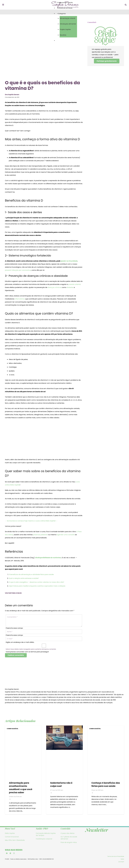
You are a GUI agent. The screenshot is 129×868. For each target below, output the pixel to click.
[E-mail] (44, 639)
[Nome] (44, 632)
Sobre (122, 860)
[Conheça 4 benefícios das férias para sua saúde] (106, 727)
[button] (126, 5)
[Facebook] (7, 854)
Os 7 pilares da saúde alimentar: (69, 838)
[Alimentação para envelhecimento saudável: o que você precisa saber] (23, 727)
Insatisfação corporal (44, 840)
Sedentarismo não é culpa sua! (61, 785)
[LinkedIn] (10, 854)
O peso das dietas (68, 834)
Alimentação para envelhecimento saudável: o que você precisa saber (21, 788)
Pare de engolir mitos (69, 843)
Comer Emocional (12, 837)
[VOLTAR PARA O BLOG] (44, 590)
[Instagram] (14, 854)
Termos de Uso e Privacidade (116, 857)
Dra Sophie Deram (12, 690)
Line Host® (121, 862)
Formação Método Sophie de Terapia (46, 835)
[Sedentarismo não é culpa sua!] (64, 727)
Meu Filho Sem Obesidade (15, 841)
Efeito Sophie (10, 834)
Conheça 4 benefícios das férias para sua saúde (106, 785)
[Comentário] (44, 621)
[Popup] (3, 5)
